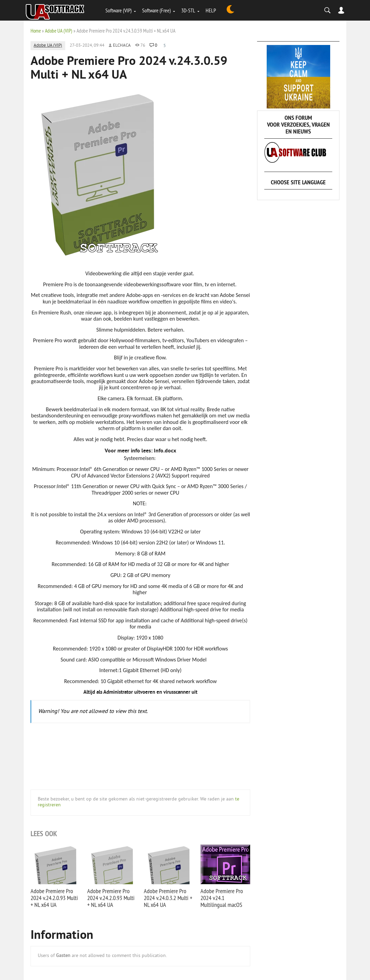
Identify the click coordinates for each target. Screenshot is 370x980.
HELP (211, 10)
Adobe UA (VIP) (59, 31)
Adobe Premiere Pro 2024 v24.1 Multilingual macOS (222, 898)
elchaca (122, 46)
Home (36, 31)
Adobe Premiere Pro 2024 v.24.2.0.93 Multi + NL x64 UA (54, 898)
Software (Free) (157, 10)
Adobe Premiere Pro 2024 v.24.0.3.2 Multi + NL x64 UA (168, 898)
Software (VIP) (119, 10)
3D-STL (188, 10)
